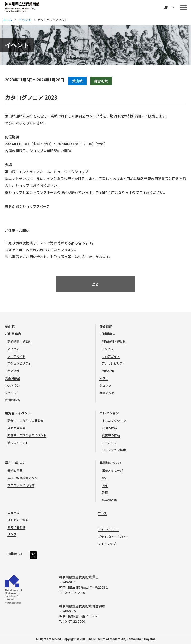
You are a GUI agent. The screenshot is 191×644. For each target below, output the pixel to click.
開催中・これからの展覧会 (25, 420)
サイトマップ (107, 544)
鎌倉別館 (106, 327)
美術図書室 (12, 378)
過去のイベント (18, 443)
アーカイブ (109, 443)
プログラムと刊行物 (21, 485)
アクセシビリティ (19, 363)
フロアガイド (16, 356)
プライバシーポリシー (113, 536)
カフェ (104, 378)
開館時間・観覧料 (19, 341)
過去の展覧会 (16, 428)
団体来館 (13, 371)
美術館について (111, 463)
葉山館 (10, 327)
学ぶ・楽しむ (15, 463)
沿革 (105, 485)
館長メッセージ (112, 470)
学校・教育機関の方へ (22, 478)
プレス (102, 513)
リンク (12, 534)
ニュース (13, 513)
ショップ (11, 393)
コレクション (109, 413)
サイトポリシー (108, 529)
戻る (95, 284)
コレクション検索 (114, 450)
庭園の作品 (12, 400)
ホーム (7, 20)
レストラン (12, 385)
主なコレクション (114, 420)
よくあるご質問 (18, 520)
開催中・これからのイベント (27, 435)
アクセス (13, 349)
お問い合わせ (16, 527)
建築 (105, 492)
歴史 (105, 478)
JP (166, 8)
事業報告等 (109, 500)
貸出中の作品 (111, 435)
